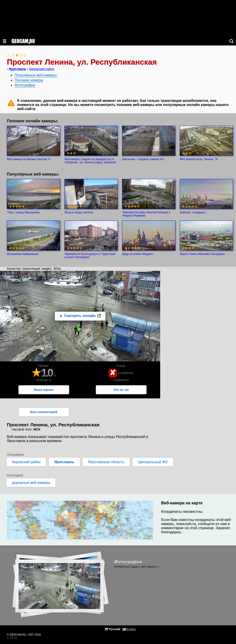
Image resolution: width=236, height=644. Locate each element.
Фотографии (25, 85)
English (131, 629)
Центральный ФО (153, 462)
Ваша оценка (44, 390)
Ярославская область (106, 462)
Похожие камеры (29, 80)
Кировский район (42, 69)
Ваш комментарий (44, 412)
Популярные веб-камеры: (36, 75)
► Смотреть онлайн (77, 316)
